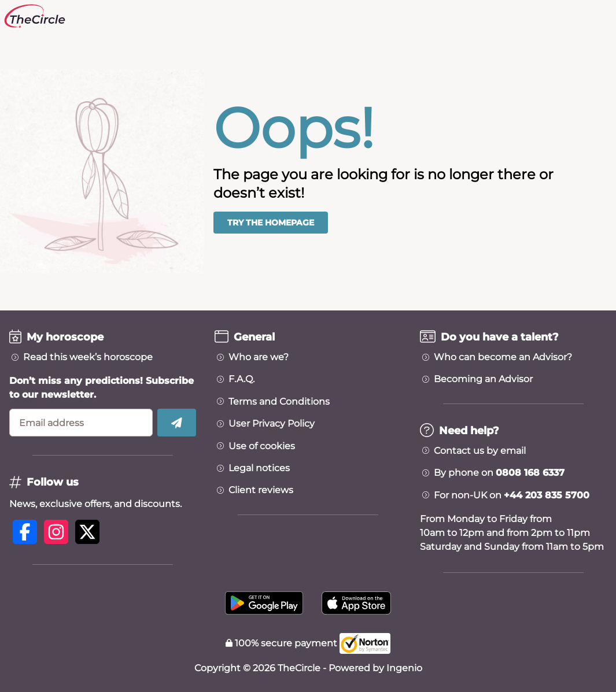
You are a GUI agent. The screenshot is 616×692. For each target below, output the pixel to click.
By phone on (499, 473)
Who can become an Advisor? (503, 357)
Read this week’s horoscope (88, 357)
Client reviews (261, 490)
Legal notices (259, 468)
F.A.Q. (241, 379)
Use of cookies (262, 446)
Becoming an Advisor (483, 379)
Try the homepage (271, 223)
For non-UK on (512, 495)
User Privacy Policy (272, 424)
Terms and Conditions (279, 402)
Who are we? (259, 357)
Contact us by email (480, 451)
